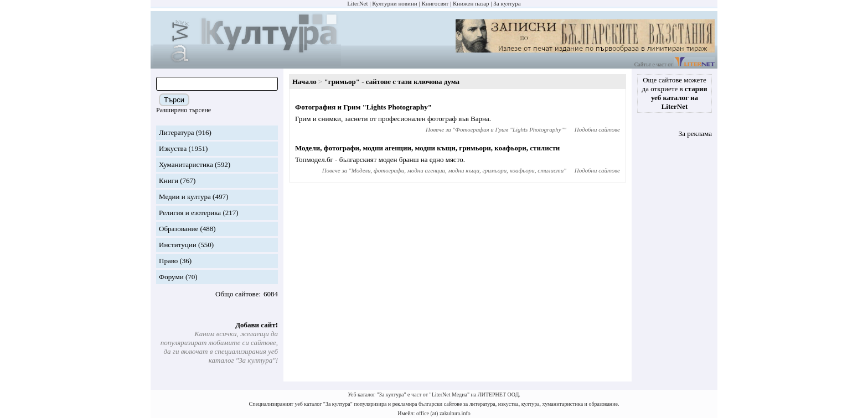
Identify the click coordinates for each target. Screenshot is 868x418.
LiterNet (357, 3)
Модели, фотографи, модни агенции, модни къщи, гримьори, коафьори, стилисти (427, 148)
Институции (178, 245)
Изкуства (173, 148)
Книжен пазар (471, 3)
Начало (304, 82)
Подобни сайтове (597, 129)
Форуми (171, 277)
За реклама (695, 134)
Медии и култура (185, 197)
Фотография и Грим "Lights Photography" (363, 107)
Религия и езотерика (190, 213)
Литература (176, 132)
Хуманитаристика (186, 164)
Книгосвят (435, 3)
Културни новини (394, 3)
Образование (179, 229)
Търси (174, 100)
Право (168, 261)
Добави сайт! (257, 325)
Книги (169, 181)
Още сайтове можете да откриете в (675, 93)
